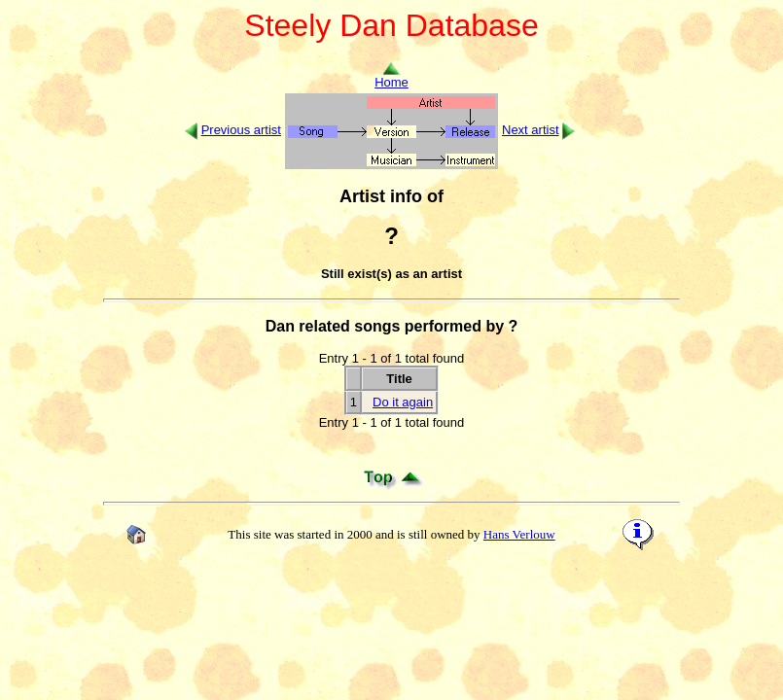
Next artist (531, 130)
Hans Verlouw (519, 534)
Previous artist (241, 130)
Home (391, 76)
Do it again (403, 402)
